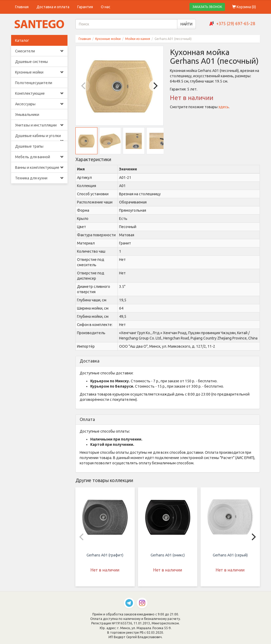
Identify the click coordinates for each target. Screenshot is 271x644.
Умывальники (27, 115)
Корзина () (244, 7)
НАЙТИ (186, 24)
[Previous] (84, 86)
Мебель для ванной (39, 157)
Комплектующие (39, 93)
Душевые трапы (29, 146)
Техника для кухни (39, 178)
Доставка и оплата (53, 7)
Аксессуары (39, 104)
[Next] (155, 86)
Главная (22, 7)
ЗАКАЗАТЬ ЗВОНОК (207, 7)
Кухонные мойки (39, 72)
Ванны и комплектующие (39, 167)
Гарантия (85, 7)
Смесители (39, 51)
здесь (224, 107)
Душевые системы (31, 62)
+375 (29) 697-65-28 (236, 24)
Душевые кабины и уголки (39, 137)
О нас (106, 7)
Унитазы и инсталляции (39, 125)
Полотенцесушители (34, 83)
